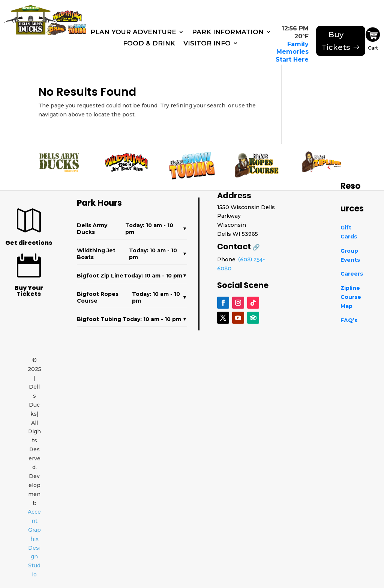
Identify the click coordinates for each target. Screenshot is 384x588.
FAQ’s (349, 320)
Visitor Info (207, 44)
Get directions (29, 243)
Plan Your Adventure (133, 32)
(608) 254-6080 (241, 264)
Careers (352, 274)
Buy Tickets (336, 41)
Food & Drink (149, 44)
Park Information (228, 32)
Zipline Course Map (351, 297)
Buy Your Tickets (29, 291)
